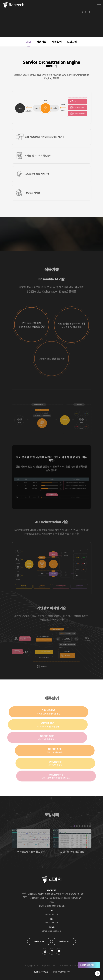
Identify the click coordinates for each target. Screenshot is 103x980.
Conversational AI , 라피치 (13, 5)
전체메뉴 (99, 5)
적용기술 (41, 42)
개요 (29, 42)
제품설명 (57, 42)
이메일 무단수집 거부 (61, 972)
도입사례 (72, 42)
